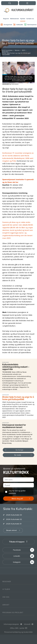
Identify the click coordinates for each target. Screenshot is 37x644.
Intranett (27, 624)
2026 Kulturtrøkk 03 (14, 515)
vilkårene (12, 493)
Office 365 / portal (17, 628)
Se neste (18, 455)
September (5, 52)
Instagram (17, 562)
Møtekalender (15, 19)
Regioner (6, 19)
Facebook (17, 550)
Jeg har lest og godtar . (17, 492)
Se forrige (19, 450)
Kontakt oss (30, 19)
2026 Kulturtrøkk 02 (14, 519)
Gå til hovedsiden (7, 50)
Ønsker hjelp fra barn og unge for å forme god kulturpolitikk (16, 54)
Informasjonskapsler (11, 624)
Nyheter (23, 19)
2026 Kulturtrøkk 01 (14, 524)
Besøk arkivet (11, 530)
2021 (23, 50)
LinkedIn (17, 556)
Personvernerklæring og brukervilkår (18, 632)
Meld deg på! (17, 498)
